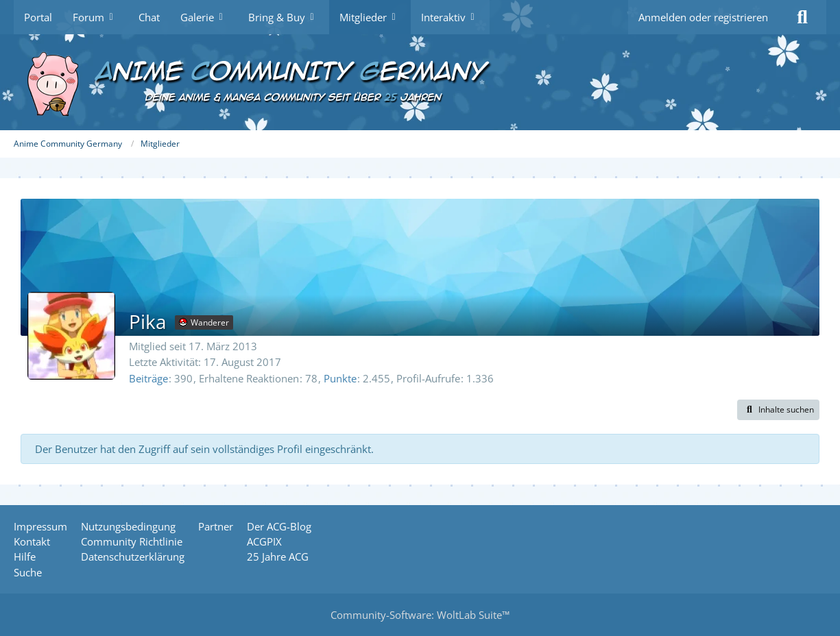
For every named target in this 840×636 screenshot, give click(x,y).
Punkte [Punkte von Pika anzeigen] (340, 378)
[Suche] (802, 17)
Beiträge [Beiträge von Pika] (148, 378)
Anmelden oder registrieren (703, 17)
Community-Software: (420, 615)
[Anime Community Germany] (420, 82)
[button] (778, 410)
